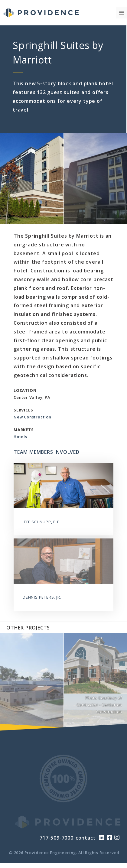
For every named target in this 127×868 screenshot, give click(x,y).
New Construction (33, 417)
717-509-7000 (57, 838)
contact (86, 838)
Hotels (20, 437)
